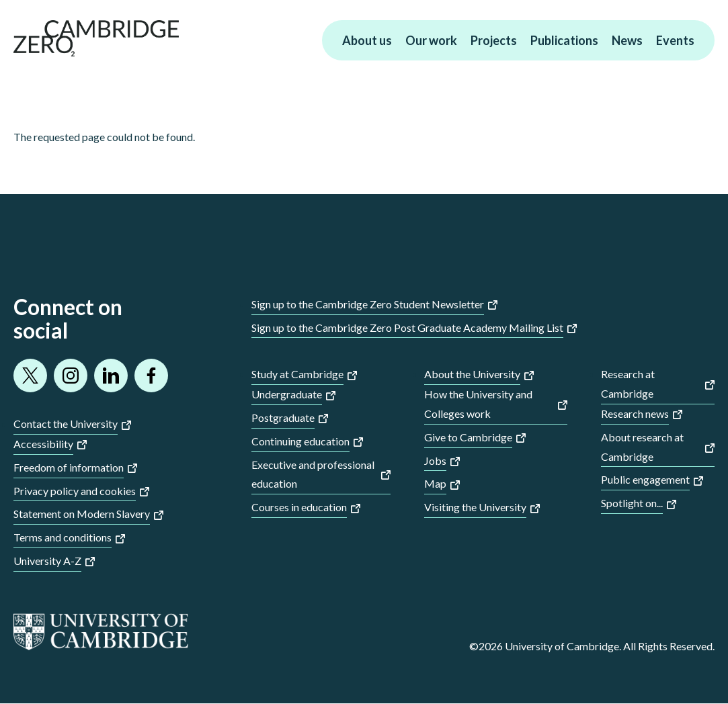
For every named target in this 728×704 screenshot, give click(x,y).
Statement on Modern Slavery (82, 514)
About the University (472, 374)
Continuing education (300, 441)
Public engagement (645, 479)
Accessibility (43, 444)
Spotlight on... (632, 503)
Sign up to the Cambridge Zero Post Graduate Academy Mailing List (407, 327)
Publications (564, 40)
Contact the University (66, 424)
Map (435, 483)
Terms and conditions (63, 537)
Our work (431, 40)
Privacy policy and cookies (75, 491)
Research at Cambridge (628, 384)
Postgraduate (283, 417)
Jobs (435, 460)
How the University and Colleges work (478, 404)
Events (675, 40)
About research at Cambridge (642, 447)
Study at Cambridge (297, 374)
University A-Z (47, 561)
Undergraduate (287, 394)
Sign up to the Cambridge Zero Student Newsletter (368, 304)
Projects (494, 40)
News (627, 40)
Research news (635, 413)
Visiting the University (475, 507)
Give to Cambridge (468, 437)
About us (367, 40)
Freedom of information (69, 467)
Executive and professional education (313, 474)
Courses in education (299, 507)
